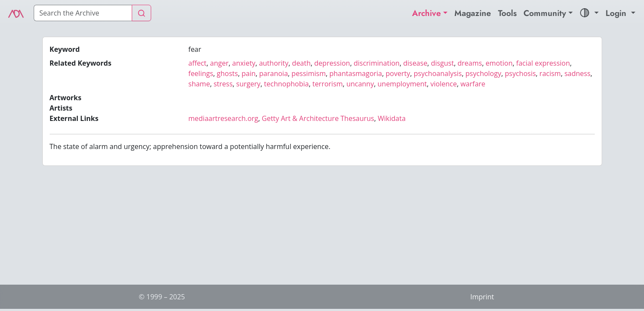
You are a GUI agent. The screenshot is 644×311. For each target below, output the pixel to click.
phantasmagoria (356, 73)
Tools (507, 13)
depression (332, 63)
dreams (470, 63)
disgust (443, 63)
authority (274, 63)
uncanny (360, 84)
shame (199, 84)
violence (444, 84)
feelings (201, 73)
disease (415, 63)
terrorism (327, 84)
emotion (499, 63)
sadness (577, 73)
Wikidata (392, 118)
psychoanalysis (438, 73)
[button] (589, 13)
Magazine (473, 13)
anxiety (244, 63)
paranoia (273, 73)
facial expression (543, 63)
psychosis (520, 73)
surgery (248, 84)
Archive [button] (427, 13)
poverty (398, 73)
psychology (484, 73)
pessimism (309, 73)
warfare (473, 84)
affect (197, 63)
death (301, 63)
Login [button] (617, 13)
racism (550, 73)
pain (249, 73)
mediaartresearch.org (223, 118)
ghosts (227, 73)
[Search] (83, 13)
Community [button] (545, 13)
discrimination (377, 63)
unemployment (402, 84)
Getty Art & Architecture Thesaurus (318, 118)
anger (219, 63)
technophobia (286, 84)
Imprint (482, 297)
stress (223, 84)
